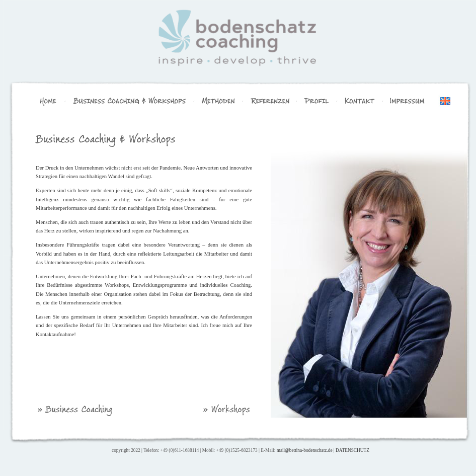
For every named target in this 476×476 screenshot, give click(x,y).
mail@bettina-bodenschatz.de (305, 450)
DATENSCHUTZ (352, 450)
